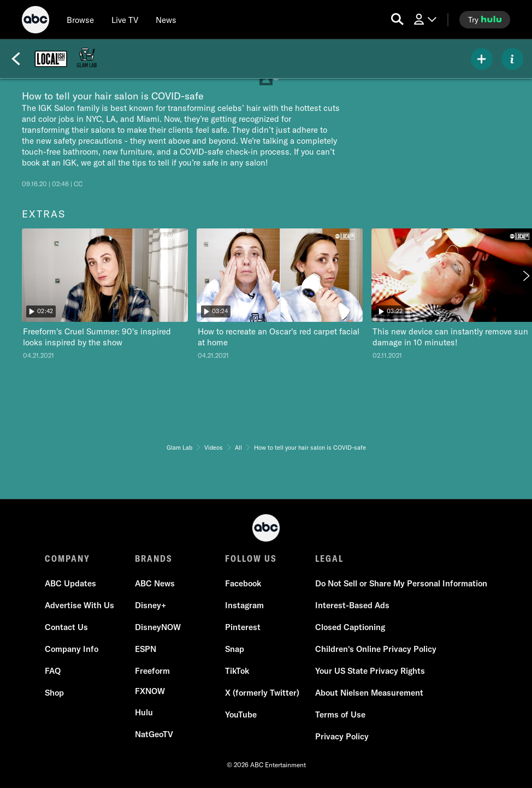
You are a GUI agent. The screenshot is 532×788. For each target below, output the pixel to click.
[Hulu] (144, 713)
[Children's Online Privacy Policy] (376, 649)
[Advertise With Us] (79, 605)
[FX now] (150, 691)
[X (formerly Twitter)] (262, 693)
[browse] (80, 20)
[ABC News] (155, 584)
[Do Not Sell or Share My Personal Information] (401, 584)
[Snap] (235, 649)
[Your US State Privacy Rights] (370, 671)
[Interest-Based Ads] (352, 605)
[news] (166, 20)
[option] (105, 297)
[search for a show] (397, 19)
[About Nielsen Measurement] (369, 693)
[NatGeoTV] (154, 734)
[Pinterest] (243, 627)
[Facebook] (243, 584)
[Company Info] (72, 649)
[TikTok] (237, 671)
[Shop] (54, 693)
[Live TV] (125, 20)
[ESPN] (146, 649)
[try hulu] (485, 20)
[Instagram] (244, 605)
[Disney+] (150, 605)
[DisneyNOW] (158, 627)
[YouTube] (241, 715)
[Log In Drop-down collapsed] (424, 19)
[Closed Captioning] (350, 627)
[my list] (482, 59)
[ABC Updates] (70, 584)
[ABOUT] (512, 59)
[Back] (16, 59)
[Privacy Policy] (342, 737)
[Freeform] (152, 671)
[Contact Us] (66, 627)
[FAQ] (53, 671)
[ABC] (36, 21)
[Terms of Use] (340, 715)
